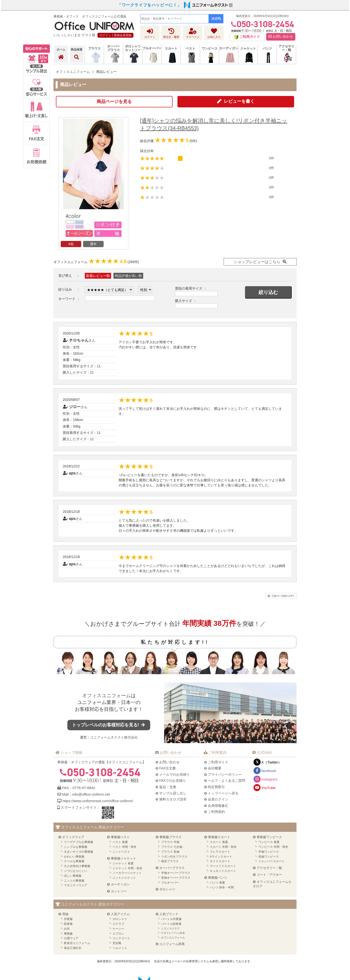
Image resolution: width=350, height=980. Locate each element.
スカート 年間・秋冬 (223, 847)
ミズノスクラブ (170, 928)
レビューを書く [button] (239, 101)
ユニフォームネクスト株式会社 (114, 737)
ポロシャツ (167, 889)
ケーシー (118, 929)
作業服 (68, 919)
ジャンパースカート (271, 861)
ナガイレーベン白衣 (173, 933)
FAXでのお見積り (173, 781)
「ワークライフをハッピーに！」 (149, 5)
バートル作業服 (171, 919)
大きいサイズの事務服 (79, 852)
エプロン (118, 934)
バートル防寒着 (171, 924)
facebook (269, 771)
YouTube (268, 788)
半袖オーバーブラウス (176, 873)
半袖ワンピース (269, 852)
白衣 (67, 929)
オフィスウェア (73, 837)
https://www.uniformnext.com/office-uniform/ (98, 801)
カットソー (119, 891)
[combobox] (175, 19)
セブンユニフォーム (173, 937)
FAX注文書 (167, 768)
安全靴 (117, 943)
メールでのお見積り (175, 774)
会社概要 (215, 768)
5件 (271, 158)
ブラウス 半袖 (170, 842)
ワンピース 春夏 (269, 842)
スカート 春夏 (219, 842)
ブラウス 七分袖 (172, 847)
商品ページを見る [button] (114, 102)
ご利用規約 (216, 812)
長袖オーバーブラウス (176, 878)
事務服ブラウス (171, 837)
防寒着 (68, 924)
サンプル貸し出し (173, 793)
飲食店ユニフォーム (77, 943)
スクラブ (118, 924)
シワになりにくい (76, 871)
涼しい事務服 (73, 876)
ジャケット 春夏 (123, 863)
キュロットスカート (223, 871)
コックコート (121, 938)
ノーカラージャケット (127, 873)
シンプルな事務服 (76, 847)
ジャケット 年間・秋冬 (127, 868)
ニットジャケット (124, 878)
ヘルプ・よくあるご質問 (227, 781)
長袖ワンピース (269, 857)
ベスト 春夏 (120, 842)
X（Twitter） (271, 762)
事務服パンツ (218, 878)
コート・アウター (269, 875)
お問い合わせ (281, 37)
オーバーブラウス (172, 868)
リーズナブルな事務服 (79, 842)
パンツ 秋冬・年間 (222, 887)
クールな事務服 (74, 861)
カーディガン (120, 884)
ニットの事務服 (74, 881)
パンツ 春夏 (217, 883)
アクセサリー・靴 (269, 868)
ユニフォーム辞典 (172, 944)
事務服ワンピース (269, 837)
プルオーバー (170, 883)
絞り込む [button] (268, 292)
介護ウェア (71, 938)
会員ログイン (218, 799)
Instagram (269, 779)
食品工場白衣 (73, 948)
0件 (271, 168)
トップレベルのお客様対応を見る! (109, 725)
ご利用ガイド (218, 762)
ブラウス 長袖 (170, 852)
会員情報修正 (218, 806)
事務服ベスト (120, 837)
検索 (216, 19)
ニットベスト (121, 852)
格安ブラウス (170, 861)
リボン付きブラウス (174, 857)
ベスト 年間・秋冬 (125, 847)
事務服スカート (219, 837)
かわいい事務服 (74, 857)
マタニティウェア (76, 885)
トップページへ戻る (223, 793)
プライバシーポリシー (225, 774)
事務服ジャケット (123, 858)
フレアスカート (220, 852)
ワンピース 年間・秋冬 (273, 847)
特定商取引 (216, 787)
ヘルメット (120, 948)
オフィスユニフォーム (106, 696)
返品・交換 (168, 787)
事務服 (68, 934)
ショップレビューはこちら (257, 262)
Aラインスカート (221, 857)
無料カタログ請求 (173, 799)
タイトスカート (220, 861)
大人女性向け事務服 (77, 866)
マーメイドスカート (223, 866)
